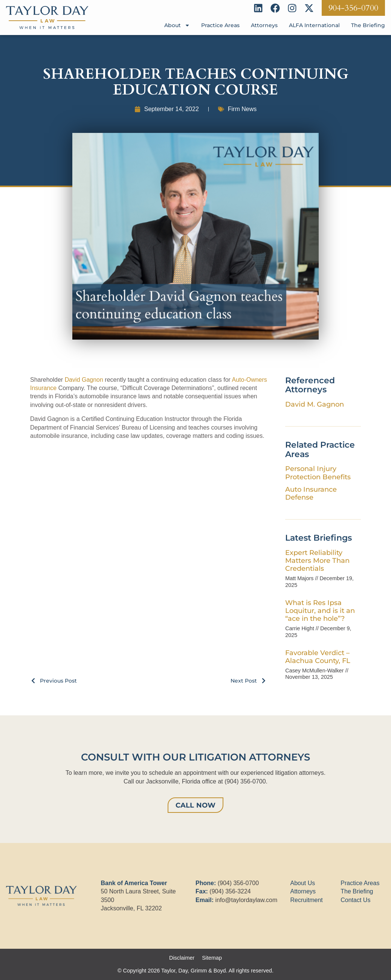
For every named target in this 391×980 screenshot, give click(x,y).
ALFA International (314, 25)
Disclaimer (182, 958)
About (177, 25)
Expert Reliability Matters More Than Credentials (317, 560)
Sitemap (212, 958)
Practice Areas (220, 25)
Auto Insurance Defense (311, 493)
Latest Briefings (318, 538)
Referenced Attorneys (310, 385)
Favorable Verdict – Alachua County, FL (318, 657)
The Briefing (368, 25)
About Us (303, 883)
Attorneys (264, 25)
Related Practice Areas (320, 449)
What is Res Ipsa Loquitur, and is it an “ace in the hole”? (320, 610)
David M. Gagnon (315, 404)
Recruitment (307, 900)
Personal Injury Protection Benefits (318, 472)
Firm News (242, 109)
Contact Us (355, 900)
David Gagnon (84, 380)
